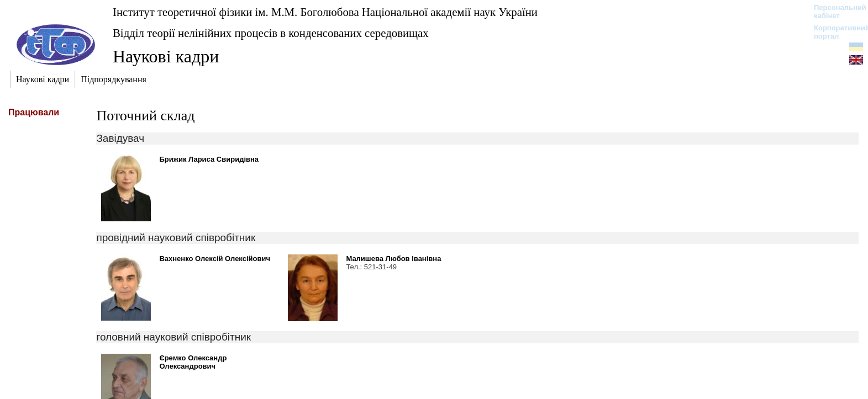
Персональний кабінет (835, 12)
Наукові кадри (166, 56)
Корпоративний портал (835, 32)
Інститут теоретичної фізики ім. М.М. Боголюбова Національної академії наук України (325, 12)
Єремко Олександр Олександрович (193, 362)
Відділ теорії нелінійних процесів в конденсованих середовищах (271, 33)
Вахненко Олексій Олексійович (215, 259)
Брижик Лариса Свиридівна (209, 159)
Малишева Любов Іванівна (393, 259)
